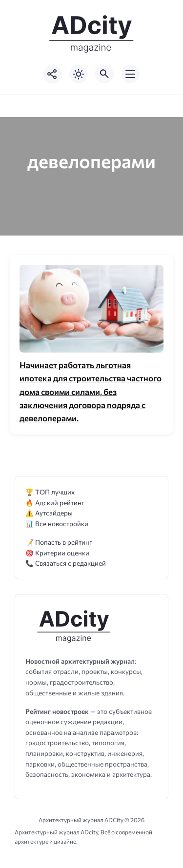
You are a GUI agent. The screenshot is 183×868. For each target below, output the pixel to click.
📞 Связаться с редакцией (66, 563)
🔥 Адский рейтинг (55, 503)
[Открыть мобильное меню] (130, 74)
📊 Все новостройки (57, 523)
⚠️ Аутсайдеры (49, 513)
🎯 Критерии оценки (57, 553)
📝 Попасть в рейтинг (59, 542)
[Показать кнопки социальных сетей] (53, 74)
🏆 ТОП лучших (50, 492)
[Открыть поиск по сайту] (104, 74)
